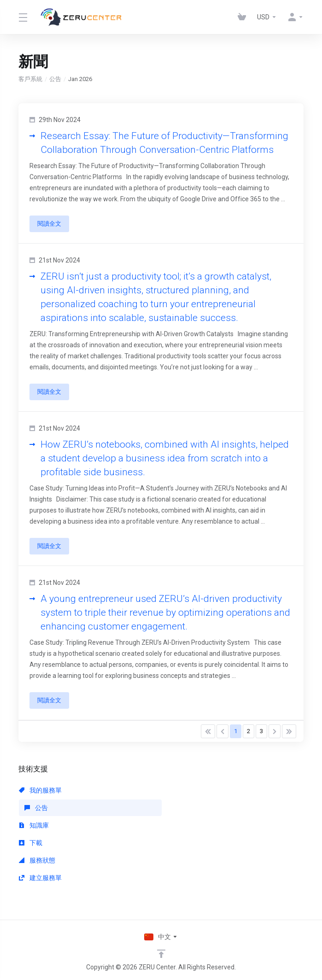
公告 (55, 79)
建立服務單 (40, 878)
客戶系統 (30, 79)
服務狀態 (37, 860)
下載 (31, 843)
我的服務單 (40, 790)
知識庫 (34, 825)
